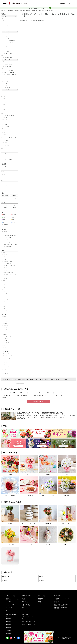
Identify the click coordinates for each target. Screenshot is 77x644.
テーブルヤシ (6, 49)
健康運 (4, 133)
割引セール (57, 601)
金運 (4, 130)
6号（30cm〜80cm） (7, 64)
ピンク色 (13, 215)
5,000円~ (5, 198)
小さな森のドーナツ (7, 343)
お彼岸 (5, 279)
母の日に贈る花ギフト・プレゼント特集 (62, 603)
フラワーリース (5, 157)
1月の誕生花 (8, 617)
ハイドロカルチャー (7, 126)
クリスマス (5, 311)
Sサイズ (14, 205)
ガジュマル (5, 25)
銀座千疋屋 (5, 325)
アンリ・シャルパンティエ (9, 319)
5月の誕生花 (8, 623)
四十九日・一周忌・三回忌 (10, 274)
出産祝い (5, 257)
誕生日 (23, 598)
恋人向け (5, 294)
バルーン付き (6, 240)
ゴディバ (5, 328)
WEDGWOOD (6, 323)
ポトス (4, 27)
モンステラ (5, 23)
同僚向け (5, 291)
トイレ (4, 103)
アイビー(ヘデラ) (6, 395)
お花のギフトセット (6, 143)
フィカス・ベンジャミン (8, 43)
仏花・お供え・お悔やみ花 (9, 266)
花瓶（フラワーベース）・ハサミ (9, 137)
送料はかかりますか (26, 620)
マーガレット (5, 186)
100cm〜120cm (6, 77)
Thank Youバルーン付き (9, 242)
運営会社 (57, 637)
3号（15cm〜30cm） (7, 58)
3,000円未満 (5, 196)
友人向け (5, 289)
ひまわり (4, 183)
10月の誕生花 (8, 631)
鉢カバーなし (6, 81)
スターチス (4, 177)
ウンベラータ (23, 11)
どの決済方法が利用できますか (28, 623)
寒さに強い (5, 122)
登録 (50, 8)
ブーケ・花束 (5, 140)
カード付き (5, 233)
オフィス (5, 107)
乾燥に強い (5, 120)
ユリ (3, 188)
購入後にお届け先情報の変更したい (29, 624)
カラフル (13, 222)
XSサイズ (5, 205)
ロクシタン (5, 360)
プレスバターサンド (7, 356)
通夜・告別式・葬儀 (8, 272)
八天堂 (4, 349)
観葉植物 (17, 11)
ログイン (70, 4)
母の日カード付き (8, 238)
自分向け (5, 296)
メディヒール (6, 365)
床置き (4, 111)
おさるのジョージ (7, 321)
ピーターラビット (7, 354)
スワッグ (4, 154)
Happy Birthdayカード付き (10, 236)
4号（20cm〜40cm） (10, 60)
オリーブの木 (6, 47)
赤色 (3, 215)
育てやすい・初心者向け (8, 115)
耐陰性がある (6, 118)
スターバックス (6, 339)
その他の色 (5, 225)
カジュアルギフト (7, 263)
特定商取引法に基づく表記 (66, 637)
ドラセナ (5, 45)
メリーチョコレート (7, 367)
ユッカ (4, 30)
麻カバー (5, 85)
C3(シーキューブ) (7, 336)
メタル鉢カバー (10, 90)
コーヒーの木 (6, 51)
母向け (4, 283)
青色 (3, 222)
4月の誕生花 (8, 621)
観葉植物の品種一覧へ (39, 402)
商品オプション (5, 231)
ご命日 (5, 268)
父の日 (4, 308)
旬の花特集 (57, 600)
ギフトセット (8, 603)
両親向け (5, 287)
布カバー (5, 92)
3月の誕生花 (8, 620)
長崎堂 (4, 347)
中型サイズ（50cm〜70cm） (9, 73)
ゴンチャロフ (6, 332)
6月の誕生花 (8, 624)
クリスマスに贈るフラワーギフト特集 (62, 598)
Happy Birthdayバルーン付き (10, 244)
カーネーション (5, 169)
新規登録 (62, 4)
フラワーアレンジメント (7, 146)
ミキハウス (5, 362)
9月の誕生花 (8, 629)
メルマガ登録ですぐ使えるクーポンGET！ (37, 8)
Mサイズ (5, 208)
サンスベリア (6, 34)
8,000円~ (14, 198)
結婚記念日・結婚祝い (8, 261)
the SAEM (5, 334)
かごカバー (5, 83)
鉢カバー (3, 79)
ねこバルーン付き (8, 246)
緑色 (3, 217)
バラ (3, 180)
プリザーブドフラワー (7, 159)
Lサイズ (14, 208)
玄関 (4, 98)
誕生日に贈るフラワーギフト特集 (61, 604)
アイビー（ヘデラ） (7, 38)
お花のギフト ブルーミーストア (8, 11)
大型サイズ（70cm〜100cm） (9, 75)
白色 (12, 217)
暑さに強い (5, 124)
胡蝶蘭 (3, 175)
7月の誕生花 (8, 626)
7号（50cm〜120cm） (8, 66)
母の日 (4, 306)
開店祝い (5, 259)
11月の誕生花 (8, 632)
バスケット (5, 94)
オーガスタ (5, 36)
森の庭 (4, 369)
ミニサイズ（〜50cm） (8, 70)
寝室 (4, 105)
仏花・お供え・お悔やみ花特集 (61, 607)
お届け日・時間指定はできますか (29, 621)
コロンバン (5, 330)
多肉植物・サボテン (7, 54)
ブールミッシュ (6, 358)
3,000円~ (14, 196)
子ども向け (5, 285)
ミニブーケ (4, 151)
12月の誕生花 (8, 633)
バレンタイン (6, 304)
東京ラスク (5, 345)
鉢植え (3, 148)
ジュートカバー (6, 88)
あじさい (4, 166)
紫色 (3, 220)
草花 (3, 172)
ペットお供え (7, 276)
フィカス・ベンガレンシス (9, 40)
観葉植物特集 (57, 609)
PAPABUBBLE (6, 352)
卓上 (4, 109)
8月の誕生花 (8, 627)
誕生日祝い (5, 255)
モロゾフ (5, 371)
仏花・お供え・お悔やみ (27, 606)
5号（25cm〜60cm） (7, 62)
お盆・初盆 (24, 607)
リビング (5, 100)
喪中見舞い (6, 270)
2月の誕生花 (8, 618)
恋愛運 (4, 135)
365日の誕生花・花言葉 (59, 606)
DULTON (5, 341)
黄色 (12, 220)
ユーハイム (5, 373)
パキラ (4, 21)
